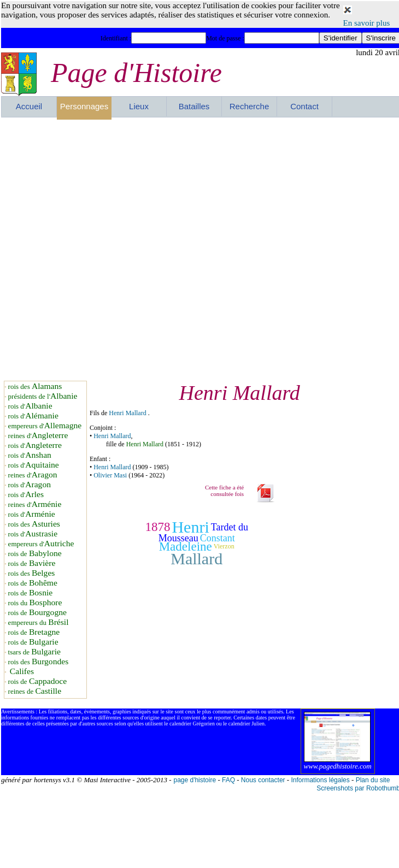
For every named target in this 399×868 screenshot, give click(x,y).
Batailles (194, 106)
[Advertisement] (127, 249)
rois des (35, 386)
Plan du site (373, 780)
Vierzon (224, 547)
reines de (35, 691)
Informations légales (320, 780)
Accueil (29, 106)
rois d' (30, 406)
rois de (35, 554)
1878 (157, 527)
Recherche (250, 106)
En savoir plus (367, 23)
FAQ (228, 780)
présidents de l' (43, 396)
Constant (218, 538)
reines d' (38, 436)
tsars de (34, 652)
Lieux (139, 106)
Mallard (196, 559)
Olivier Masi (110, 475)
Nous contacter (263, 780)
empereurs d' (45, 426)
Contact (304, 106)
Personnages (84, 106)
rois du (35, 603)
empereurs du (39, 622)
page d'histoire (195, 780)
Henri (190, 527)
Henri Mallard (127, 413)
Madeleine (186, 547)
